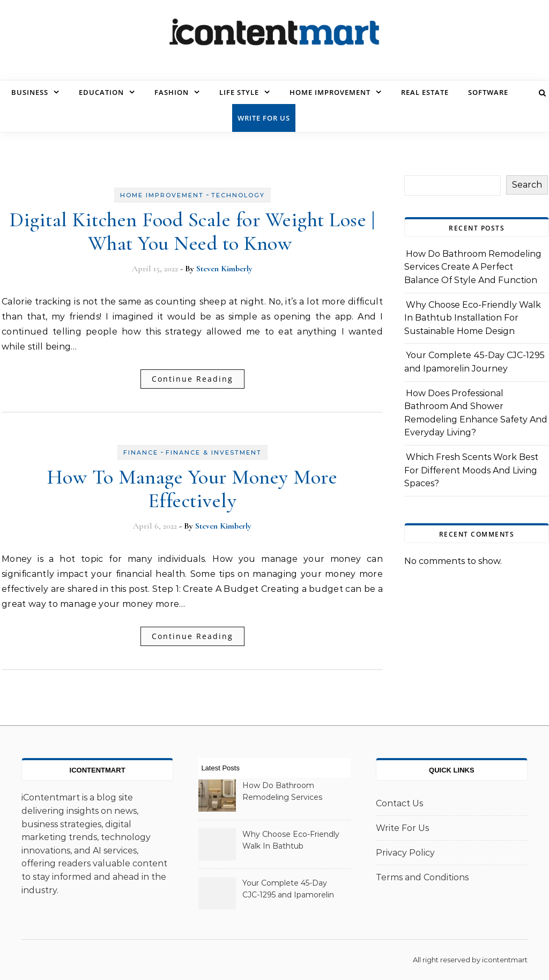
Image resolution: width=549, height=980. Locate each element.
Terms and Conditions (422, 877)
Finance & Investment (214, 452)
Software (488, 92)
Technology (238, 195)
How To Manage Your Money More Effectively (192, 489)
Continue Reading (192, 379)
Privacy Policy (405, 853)
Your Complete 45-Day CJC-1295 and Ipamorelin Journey (288, 890)
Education (101, 92)
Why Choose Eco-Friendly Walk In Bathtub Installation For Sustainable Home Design (473, 318)
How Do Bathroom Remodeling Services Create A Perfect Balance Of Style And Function (473, 267)
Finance (141, 452)
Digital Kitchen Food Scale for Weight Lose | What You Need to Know (192, 232)
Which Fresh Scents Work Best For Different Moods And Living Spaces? (471, 470)
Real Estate (425, 92)
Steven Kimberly (224, 269)
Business (30, 92)
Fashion (172, 92)
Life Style (239, 92)
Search (527, 185)
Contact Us (399, 803)
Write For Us (264, 118)
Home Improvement (330, 92)
